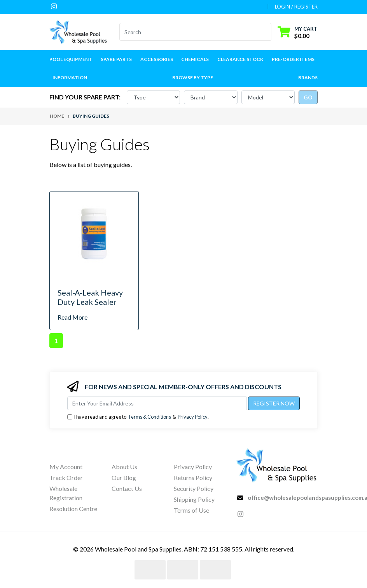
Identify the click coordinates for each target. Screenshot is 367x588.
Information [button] (70, 77)
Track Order (66, 478)
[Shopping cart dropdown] (297, 32)
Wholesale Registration (66, 493)
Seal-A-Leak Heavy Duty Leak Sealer (90, 297)
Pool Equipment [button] (71, 59)
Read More (73, 317)
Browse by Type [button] (193, 77)
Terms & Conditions (149, 417)
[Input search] (191, 32)
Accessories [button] (157, 59)
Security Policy (194, 488)
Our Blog (124, 478)
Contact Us (127, 488)
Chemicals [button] (195, 59)
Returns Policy (193, 478)
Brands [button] (308, 77)
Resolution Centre (73, 509)
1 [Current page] (56, 340)
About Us (124, 467)
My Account (66, 467)
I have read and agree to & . (138, 417)
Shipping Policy (194, 499)
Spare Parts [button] (116, 59)
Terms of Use (191, 510)
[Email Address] (157, 403)
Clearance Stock (240, 59)
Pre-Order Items (293, 59)
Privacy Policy (193, 417)
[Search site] (267, 32)
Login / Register (296, 7)
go (308, 97)
